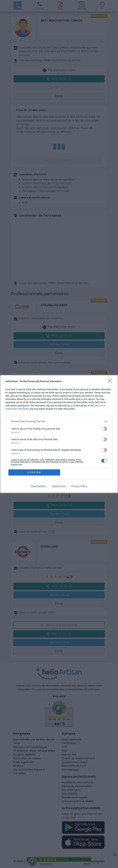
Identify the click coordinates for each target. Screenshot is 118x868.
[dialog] (59, 434)
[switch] (104, 429)
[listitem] (59, 422)
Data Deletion (39, 486)
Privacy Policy (79, 486)
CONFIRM (34, 472)
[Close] (111, 382)
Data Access (59, 486)
